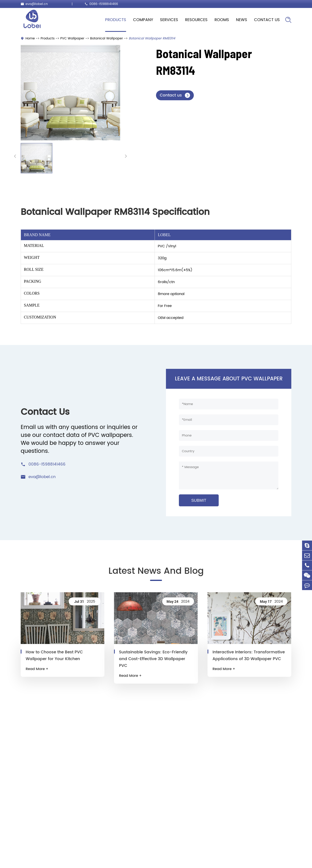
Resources (196, 20)
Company (143, 20)
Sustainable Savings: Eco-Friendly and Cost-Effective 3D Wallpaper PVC (153, 659)
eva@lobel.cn (37, 4)
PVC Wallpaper (72, 38)
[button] (15, 156)
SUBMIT (199, 500)
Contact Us (267, 20)
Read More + (37, 669)
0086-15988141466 (104, 4)
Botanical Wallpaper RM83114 (152, 38)
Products (116, 20)
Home (30, 38)
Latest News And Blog (156, 571)
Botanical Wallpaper (107, 38)
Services (169, 20)
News (242, 20)
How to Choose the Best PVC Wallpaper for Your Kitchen (54, 656)
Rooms (222, 20)
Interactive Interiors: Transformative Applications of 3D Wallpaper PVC (249, 656)
